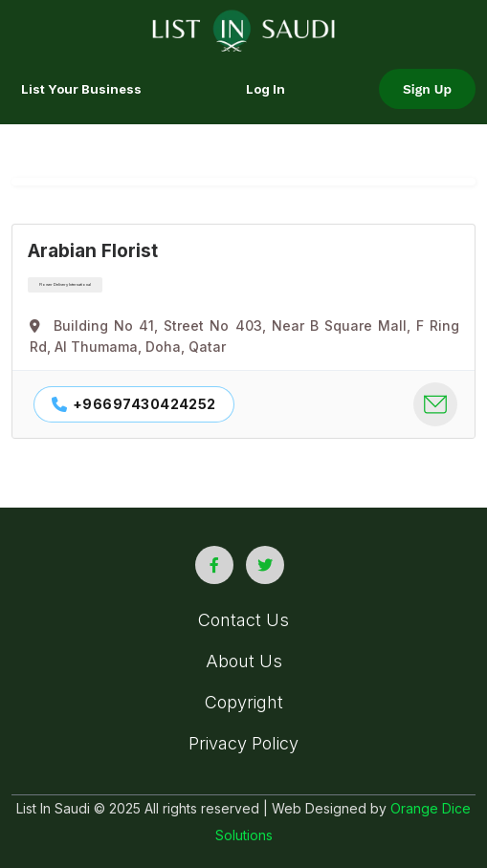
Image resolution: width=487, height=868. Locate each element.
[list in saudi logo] (243, 29)
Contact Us (243, 620)
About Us (244, 661)
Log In (266, 89)
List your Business (81, 89)
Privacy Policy (243, 743)
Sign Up (427, 89)
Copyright (244, 702)
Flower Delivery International (65, 284)
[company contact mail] (435, 404)
